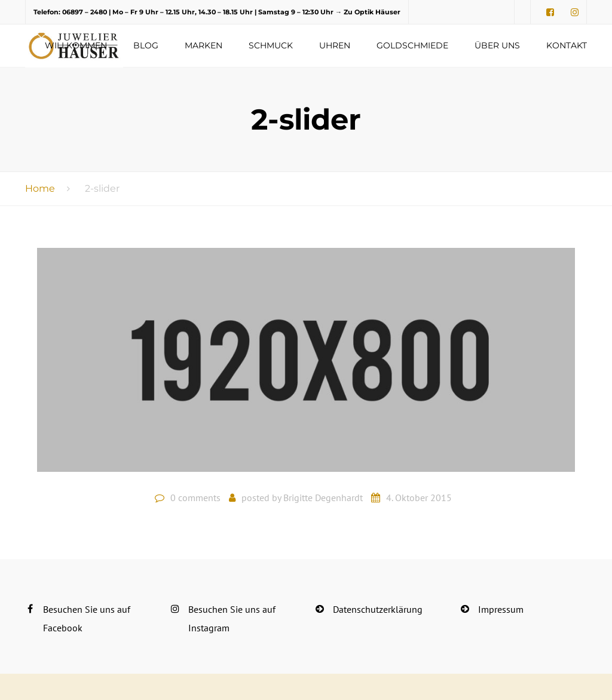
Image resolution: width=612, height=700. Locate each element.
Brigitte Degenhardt (323, 498)
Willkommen (76, 45)
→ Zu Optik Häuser (368, 12)
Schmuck (271, 45)
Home (40, 188)
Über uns (497, 45)
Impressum (501, 609)
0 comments (195, 498)
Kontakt (567, 45)
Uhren (335, 45)
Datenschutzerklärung (378, 609)
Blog (146, 45)
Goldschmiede (412, 45)
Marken (204, 45)
